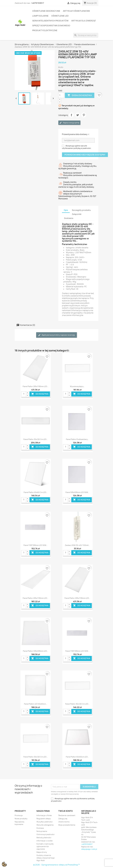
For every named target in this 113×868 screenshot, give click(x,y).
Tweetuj (78, 115)
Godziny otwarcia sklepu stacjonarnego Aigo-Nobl (46, 858)
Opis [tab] (66, 210)
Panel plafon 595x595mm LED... (36, 651)
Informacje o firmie (44, 815)
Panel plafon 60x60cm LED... (77, 757)
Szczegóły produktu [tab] (81, 210)
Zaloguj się (63, 819)
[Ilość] (61, 95)
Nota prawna (42, 831)
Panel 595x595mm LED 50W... (77, 492)
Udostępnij (71, 115)
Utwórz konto (64, 822)
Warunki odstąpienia (45, 825)
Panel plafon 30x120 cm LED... (36, 439)
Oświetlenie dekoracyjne (46, 11)
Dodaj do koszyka (80, 95)
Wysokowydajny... (77, 386)
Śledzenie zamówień (67, 815)
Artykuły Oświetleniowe (76, 11)
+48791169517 (37, 3)
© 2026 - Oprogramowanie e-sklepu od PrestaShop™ (56, 865)
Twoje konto (66, 811)
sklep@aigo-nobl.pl (89, 849)
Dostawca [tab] (69, 218)
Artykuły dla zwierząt (84, 21)
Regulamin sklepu (44, 819)
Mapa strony (42, 852)
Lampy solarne (40, 16)
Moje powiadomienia (67, 825)
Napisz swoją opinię (69, 123)
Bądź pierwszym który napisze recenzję (56, 335)
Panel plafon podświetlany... (77, 439)
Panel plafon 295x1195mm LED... (36, 386)
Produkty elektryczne (45, 30)
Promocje (19, 815)
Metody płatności (44, 838)
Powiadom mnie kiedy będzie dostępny (85, 155)
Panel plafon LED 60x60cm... (36, 704)
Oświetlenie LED (60, 16)
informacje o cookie (45, 841)
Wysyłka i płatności (44, 822)
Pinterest (84, 115)
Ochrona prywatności (45, 834)
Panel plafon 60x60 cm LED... (36, 492)
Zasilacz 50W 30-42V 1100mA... (77, 545)
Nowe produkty (21, 819)
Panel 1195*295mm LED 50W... (36, 545)
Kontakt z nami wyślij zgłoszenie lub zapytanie (45, 846)
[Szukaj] (86, 35)
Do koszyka (40, 394)
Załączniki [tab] (77, 214)
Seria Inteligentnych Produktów (50, 21)
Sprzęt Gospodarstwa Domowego (51, 26)
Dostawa (40, 828)
